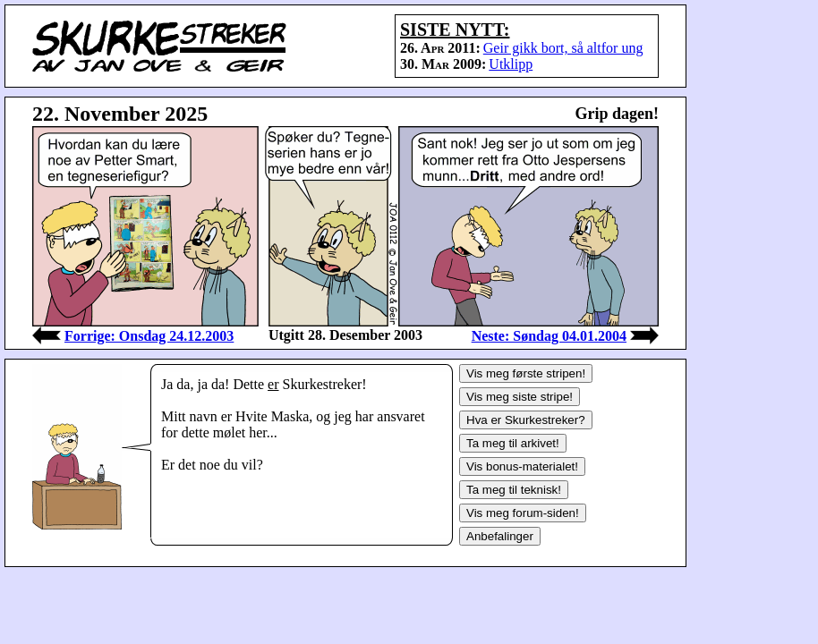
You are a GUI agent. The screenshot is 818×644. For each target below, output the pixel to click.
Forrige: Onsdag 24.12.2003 (149, 336)
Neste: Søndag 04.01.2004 (549, 336)
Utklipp (511, 64)
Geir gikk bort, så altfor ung (563, 48)
